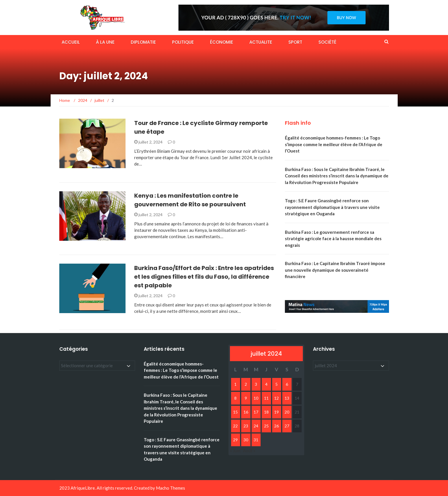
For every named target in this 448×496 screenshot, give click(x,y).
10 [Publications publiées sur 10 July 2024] (256, 398)
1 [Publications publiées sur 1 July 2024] (235, 384)
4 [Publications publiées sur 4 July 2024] (266, 384)
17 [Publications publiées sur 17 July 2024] (256, 412)
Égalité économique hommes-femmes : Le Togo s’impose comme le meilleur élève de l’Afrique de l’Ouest (334, 144)
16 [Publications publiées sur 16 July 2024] (246, 412)
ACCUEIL (71, 42)
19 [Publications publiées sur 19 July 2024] (276, 412)
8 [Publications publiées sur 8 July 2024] (235, 398)
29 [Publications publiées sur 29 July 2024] (235, 440)
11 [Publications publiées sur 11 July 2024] (266, 398)
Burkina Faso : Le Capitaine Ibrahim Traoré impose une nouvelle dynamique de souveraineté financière (335, 270)
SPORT (295, 42)
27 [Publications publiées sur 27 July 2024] (287, 426)
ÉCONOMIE (222, 42)
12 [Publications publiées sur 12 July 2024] (276, 398)
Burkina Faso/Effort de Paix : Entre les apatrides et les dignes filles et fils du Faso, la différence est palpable (204, 277)
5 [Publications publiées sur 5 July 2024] (276, 384)
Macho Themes (170, 488)
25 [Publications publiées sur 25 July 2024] (266, 426)
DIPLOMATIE (143, 42)
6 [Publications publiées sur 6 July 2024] (287, 384)
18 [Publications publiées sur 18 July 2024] (266, 412)
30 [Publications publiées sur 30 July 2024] (246, 440)
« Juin (235, 451)
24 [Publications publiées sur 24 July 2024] (256, 426)
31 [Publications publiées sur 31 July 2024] (256, 440)
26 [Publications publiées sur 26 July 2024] (276, 426)
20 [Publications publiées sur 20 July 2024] (287, 412)
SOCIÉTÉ (327, 42)
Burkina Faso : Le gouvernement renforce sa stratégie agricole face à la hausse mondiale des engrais (333, 239)
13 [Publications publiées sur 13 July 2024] (287, 398)
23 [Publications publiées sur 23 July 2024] (246, 426)
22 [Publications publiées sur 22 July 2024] (235, 426)
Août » (249, 451)
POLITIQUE (183, 42)
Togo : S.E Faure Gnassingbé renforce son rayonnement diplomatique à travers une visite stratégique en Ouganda (332, 207)
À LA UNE (105, 42)
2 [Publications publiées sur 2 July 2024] (246, 384)
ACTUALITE (261, 42)
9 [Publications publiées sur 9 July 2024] (246, 398)
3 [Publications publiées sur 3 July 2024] (256, 384)
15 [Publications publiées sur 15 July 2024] (235, 412)
